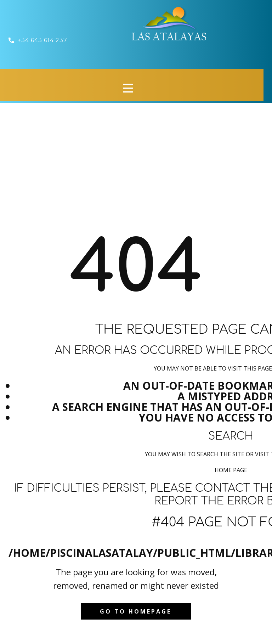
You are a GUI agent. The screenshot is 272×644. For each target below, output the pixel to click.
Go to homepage (136, 611)
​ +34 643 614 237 (39, 40)
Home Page (231, 470)
